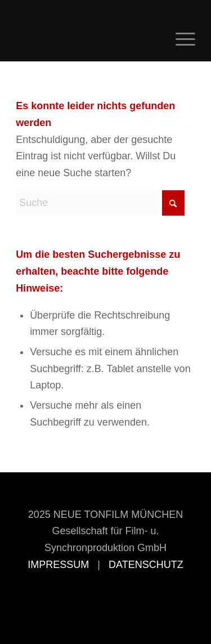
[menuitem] (180, 39)
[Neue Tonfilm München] (87, 39)
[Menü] (180, 39)
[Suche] (100, 203)
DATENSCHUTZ (146, 565)
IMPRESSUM (58, 565)
